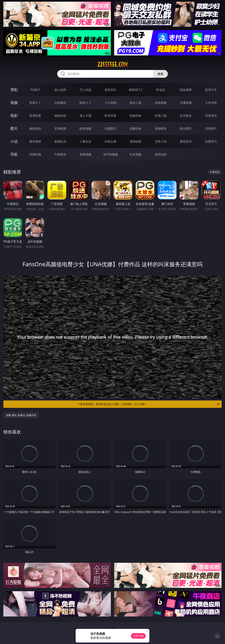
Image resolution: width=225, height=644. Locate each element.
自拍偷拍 (60, 103)
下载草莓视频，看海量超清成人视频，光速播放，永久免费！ (149, 404)
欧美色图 (85, 129)
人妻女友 (85, 141)
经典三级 (161, 116)
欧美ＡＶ (85, 103)
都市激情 (35, 141)
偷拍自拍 (60, 116)
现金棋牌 (186, 90)
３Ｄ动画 (110, 103)
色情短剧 (161, 154)
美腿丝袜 (136, 129)
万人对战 (85, 90)
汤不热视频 (110, 154)
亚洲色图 (60, 129)
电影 (14, 115)
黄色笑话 (186, 141)
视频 (14, 103)
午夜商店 (60, 154)
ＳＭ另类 (211, 103)
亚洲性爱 (35, 116)
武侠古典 (110, 141)
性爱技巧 (211, 141)
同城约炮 (35, 154)
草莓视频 (85, 154)
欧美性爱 (110, 116)
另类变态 (211, 116)
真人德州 (60, 90)
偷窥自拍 (35, 129)
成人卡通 (85, 116)
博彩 (14, 90)
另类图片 (211, 129)
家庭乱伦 (60, 141)
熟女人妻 (136, 103)
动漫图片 (110, 129)
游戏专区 (110, 90)
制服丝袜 (136, 116)
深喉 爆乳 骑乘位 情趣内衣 (21, 415)
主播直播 (186, 103)
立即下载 (138, 636)
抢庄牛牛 (211, 90)
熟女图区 (186, 129)
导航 (14, 154)
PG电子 (35, 90)
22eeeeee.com (112, 64)
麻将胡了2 (136, 90)
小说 (14, 141)
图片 (14, 128)
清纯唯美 (161, 129)
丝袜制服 (161, 103)
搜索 (160, 74)
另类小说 (161, 141)
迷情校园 (136, 141)
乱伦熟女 (186, 116)
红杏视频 (136, 154)
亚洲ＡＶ (35, 103)
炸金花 (161, 90)
